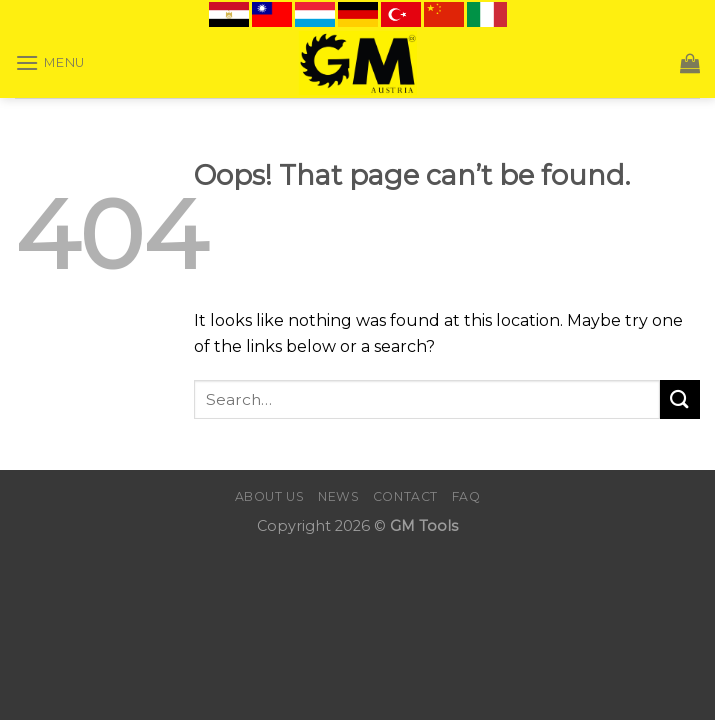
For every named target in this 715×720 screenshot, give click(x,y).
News (338, 496)
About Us (270, 496)
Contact (405, 496)
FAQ (466, 496)
